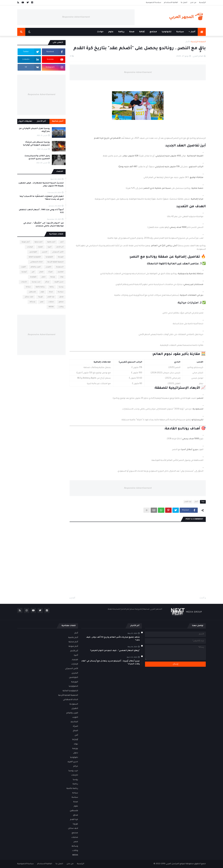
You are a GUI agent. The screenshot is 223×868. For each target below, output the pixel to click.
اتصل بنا (184, 3)
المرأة (50, 272)
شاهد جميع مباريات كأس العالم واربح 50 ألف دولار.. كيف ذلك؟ (113, 639)
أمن (33, 272)
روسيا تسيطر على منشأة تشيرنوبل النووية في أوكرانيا (36, 144)
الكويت (23, 267)
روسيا (61, 287)
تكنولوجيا (33, 277)
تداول (43, 277)
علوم (42, 292)
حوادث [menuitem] (100, 32)
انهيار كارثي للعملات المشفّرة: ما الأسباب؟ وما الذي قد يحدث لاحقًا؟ (42, 198)
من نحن (193, 3)
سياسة (61, 292)
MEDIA (51, 307)
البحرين (45, 252)
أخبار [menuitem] (193, 32)
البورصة (61, 257)
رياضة (52, 287)
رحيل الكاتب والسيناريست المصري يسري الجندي (37, 157)
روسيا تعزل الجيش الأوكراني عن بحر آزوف (34, 130)
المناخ (41, 272)
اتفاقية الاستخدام (171, 3)
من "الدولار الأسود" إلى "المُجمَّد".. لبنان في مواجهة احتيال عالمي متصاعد (44, 225)
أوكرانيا (24, 272)
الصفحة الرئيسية (198, 42)
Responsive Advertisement (76, 17)
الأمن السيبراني (58, 252)
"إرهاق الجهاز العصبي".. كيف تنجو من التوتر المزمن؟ (115, 651)
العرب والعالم (36, 267)
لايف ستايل (29, 297)
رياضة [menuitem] (121, 32)
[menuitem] (202, 32)
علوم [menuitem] (111, 32)
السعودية (60, 267)
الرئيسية (202, 3)
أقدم (73, 598)
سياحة (28, 287)
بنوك (62, 277)
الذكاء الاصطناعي (36, 262)
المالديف (61, 272)
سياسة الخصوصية (154, 3)
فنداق (61, 297)
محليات (51, 302)
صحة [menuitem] (132, 32)
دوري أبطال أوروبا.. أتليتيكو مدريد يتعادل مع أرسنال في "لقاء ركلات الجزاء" (111, 663)
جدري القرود (59, 282)
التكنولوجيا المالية (35, 257)
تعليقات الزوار (25, 121)
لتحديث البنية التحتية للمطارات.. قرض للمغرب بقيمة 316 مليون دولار (41, 185)
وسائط (32, 302)
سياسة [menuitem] (180, 32)
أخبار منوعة (26, 242)
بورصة (53, 277)
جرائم (47, 282)
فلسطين (32, 292)
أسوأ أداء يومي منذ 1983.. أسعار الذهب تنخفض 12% (41, 211)
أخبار (187, 42)
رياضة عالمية (40, 287)
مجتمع (61, 302)
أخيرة (50, 247)
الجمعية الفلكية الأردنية (56, 262)
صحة (51, 292)
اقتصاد (40, 247)
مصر (42, 302)
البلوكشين (33, 252)
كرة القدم (188, 502)
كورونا (40, 297)
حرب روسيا (36, 282)
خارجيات (24, 282)
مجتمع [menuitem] (153, 32)
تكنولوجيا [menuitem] (167, 32)
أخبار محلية (39, 242)
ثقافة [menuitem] (142, 32)
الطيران (48, 267)
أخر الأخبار (60, 247)
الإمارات (30, 247)
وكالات (61, 307)
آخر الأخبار (41, 121)
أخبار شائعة (58, 121)
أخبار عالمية (51, 242)
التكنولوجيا (49, 257)
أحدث (202, 598)
